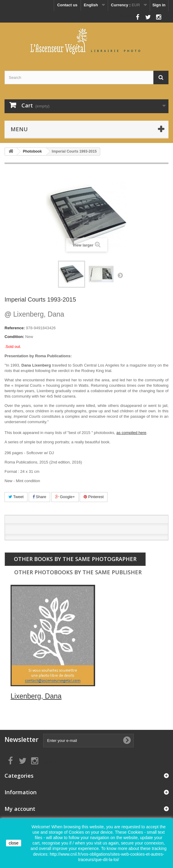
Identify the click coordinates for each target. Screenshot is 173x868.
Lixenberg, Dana (34, 314)
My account (20, 809)
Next (120, 275)
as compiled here (131, 433)
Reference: (15, 328)
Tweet (16, 497)
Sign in (159, 5)
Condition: (14, 337)
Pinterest (94, 497)
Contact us (67, 5)
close (14, 843)
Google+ (65, 497)
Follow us (124, 15)
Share (39, 497)
